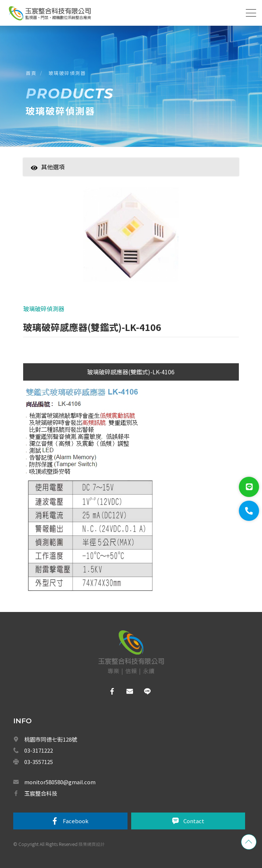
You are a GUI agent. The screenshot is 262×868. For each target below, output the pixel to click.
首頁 (31, 73)
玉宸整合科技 (41, 793)
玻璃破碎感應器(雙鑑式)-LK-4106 (131, 372)
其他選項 (48, 167)
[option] (131, 238)
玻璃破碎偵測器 (67, 73)
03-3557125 (39, 762)
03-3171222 (39, 750)
